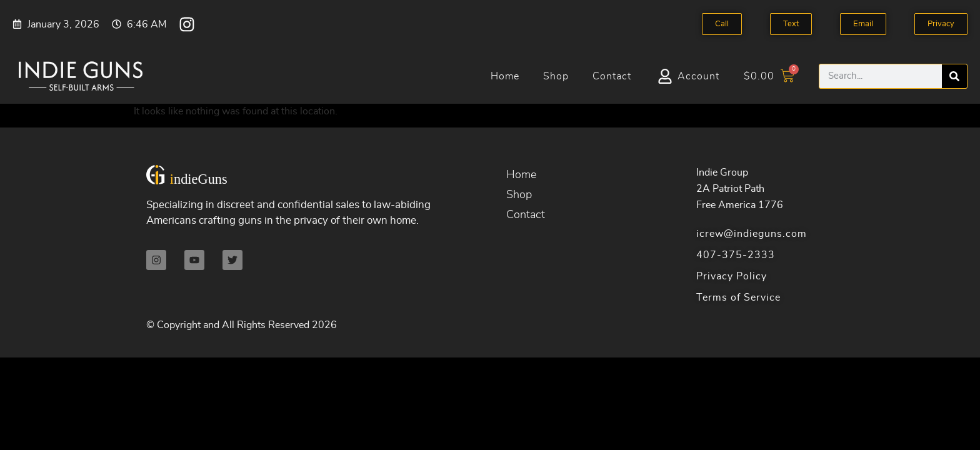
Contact (612, 76)
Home (505, 76)
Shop (556, 76)
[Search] (954, 76)
